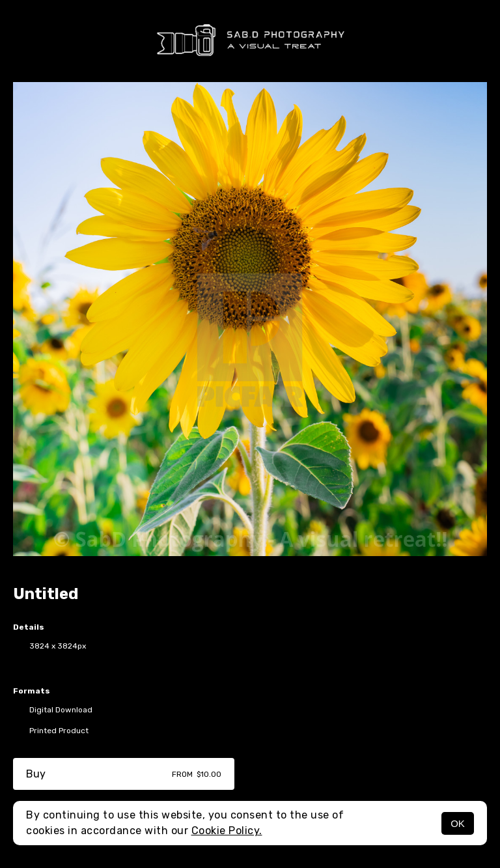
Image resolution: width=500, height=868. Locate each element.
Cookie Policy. (227, 831)
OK (458, 823)
